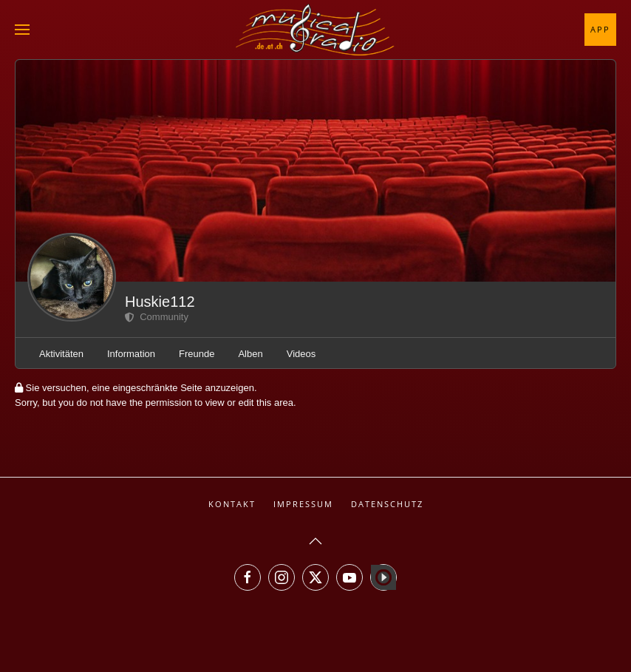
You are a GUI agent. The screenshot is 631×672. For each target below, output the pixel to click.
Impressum (303, 504)
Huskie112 (160, 302)
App (600, 29)
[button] (22, 30)
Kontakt (232, 504)
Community (157, 317)
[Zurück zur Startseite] (315, 30)
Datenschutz (387, 504)
